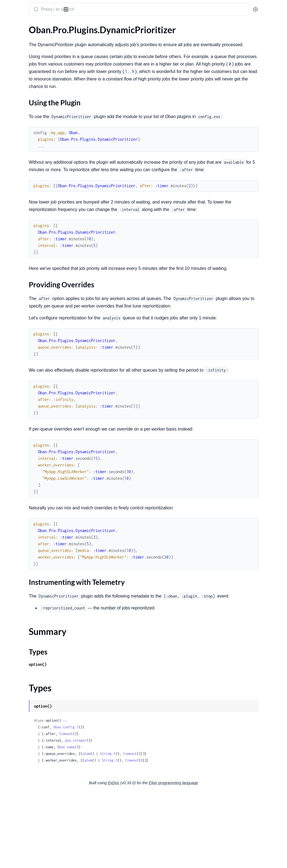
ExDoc (155, 857)
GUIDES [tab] (11, 27)
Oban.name (137, 822)
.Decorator (14, 113)
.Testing (11, 128)
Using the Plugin (29, 202)
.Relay (10, 120)
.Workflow (14, 86)
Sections (17, 193)
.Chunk (11, 321)
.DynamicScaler (19, 253)
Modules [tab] (33, 27)
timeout (137, 808)
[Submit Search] (106, 10)
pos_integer (147, 815)
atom (157, 828)
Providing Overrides (32, 208)
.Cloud (10, 279)
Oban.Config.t (137, 802)
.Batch (10, 79)
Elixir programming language (215, 857)
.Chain (10, 313)
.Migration (14, 53)
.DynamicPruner (20, 238)
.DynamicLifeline (20, 169)
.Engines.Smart (18, 45)
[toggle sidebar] (76, 9)
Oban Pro (33, 7)
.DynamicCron (18, 161)
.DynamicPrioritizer (23, 184)
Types (15, 228)
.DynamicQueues (20, 246)
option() (108, 739)
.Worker (12, 135)
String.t (179, 828)
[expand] (78, 45)
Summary (18, 222)
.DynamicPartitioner (24, 176)
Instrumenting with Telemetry (41, 213)
